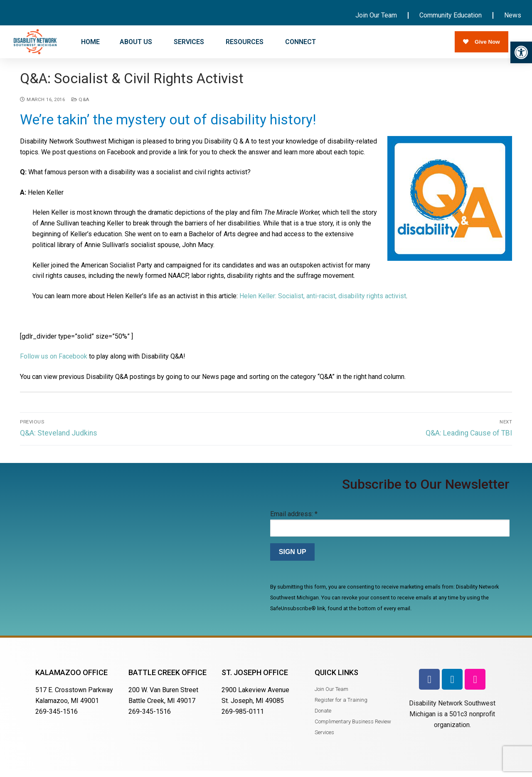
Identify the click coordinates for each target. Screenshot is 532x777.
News (513, 15)
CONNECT (301, 42)
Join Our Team (376, 15)
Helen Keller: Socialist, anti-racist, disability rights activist (323, 301)
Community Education (451, 15)
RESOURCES (245, 42)
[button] (521, 52)
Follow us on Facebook (54, 362)
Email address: (294, 519)
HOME (90, 42)
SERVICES (190, 42)
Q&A (80, 105)
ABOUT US (137, 42)
